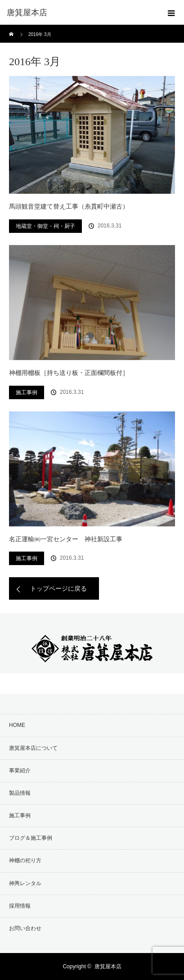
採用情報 (20, 906)
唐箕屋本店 (108, 967)
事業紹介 (20, 771)
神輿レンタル (25, 883)
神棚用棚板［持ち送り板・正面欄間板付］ (69, 373)
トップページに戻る (58, 588)
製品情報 (20, 793)
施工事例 (27, 392)
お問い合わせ (25, 928)
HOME (17, 725)
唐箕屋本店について (33, 748)
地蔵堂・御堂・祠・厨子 (45, 226)
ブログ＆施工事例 (31, 838)
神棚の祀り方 (25, 860)
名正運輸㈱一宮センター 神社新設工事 (66, 539)
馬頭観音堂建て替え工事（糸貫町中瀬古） (69, 206)
